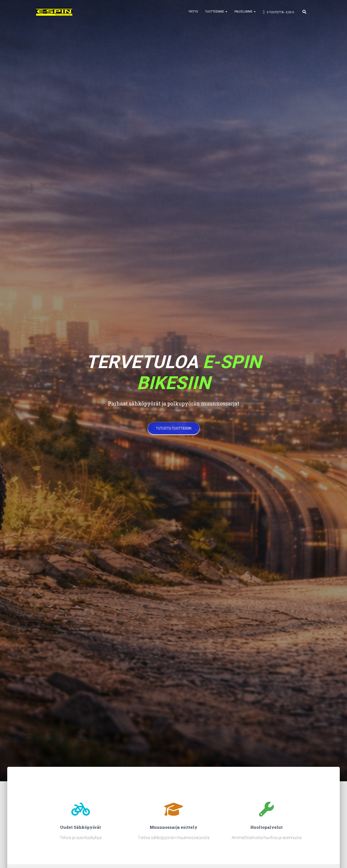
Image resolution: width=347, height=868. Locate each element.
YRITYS (193, 12)
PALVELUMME (245, 12)
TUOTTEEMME (216, 12)
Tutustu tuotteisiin (174, 430)
